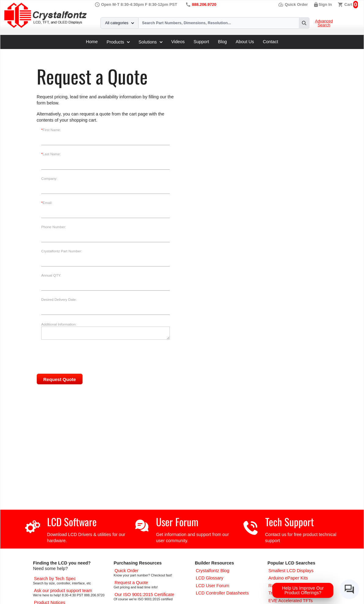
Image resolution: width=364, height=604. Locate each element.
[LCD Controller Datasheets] (222, 593)
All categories (120, 23)
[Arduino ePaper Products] (288, 578)
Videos (178, 42)
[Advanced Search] (55, 579)
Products (118, 42)
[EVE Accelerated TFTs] (290, 601)
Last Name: (51, 154)
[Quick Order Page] (126, 571)
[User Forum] (213, 586)
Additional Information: (59, 324)
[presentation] (92, 368)
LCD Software (72, 522)
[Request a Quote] (131, 583)
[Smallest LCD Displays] (291, 571)
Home (92, 42)
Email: (47, 203)
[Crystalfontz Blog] (213, 571)
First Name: (51, 130)
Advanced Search (324, 23)
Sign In (325, 4)
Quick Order (293, 4)
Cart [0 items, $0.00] (348, 4)
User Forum (177, 522)
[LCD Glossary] (210, 578)
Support (201, 42)
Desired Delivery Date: (59, 300)
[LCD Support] (63, 591)
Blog (223, 42)
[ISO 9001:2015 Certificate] (144, 595)
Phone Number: (54, 227)
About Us (245, 42)
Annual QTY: (51, 275)
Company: (49, 179)
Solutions (150, 42)
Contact (270, 42)
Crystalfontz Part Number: (62, 251)
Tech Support (290, 522)
